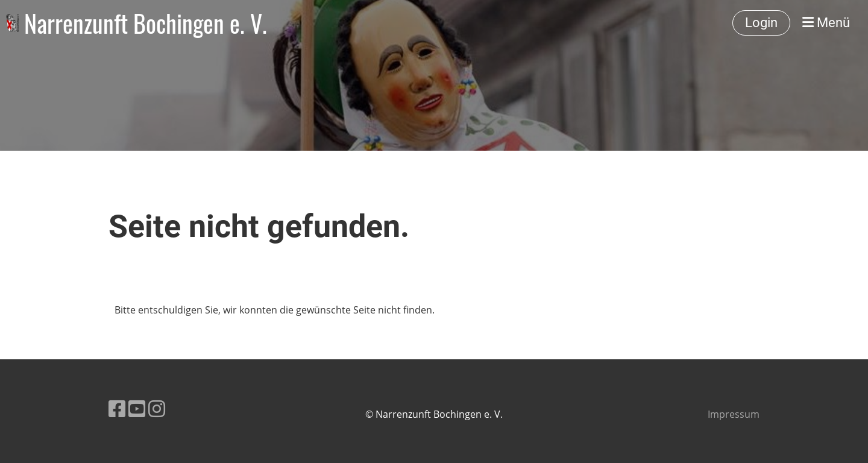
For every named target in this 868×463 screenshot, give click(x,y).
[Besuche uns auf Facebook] (117, 408)
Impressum (734, 414)
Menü (826, 23)
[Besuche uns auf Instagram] (157, 408)
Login (761, 23)
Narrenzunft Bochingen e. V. (146, 23)
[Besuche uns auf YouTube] (137, 408)
